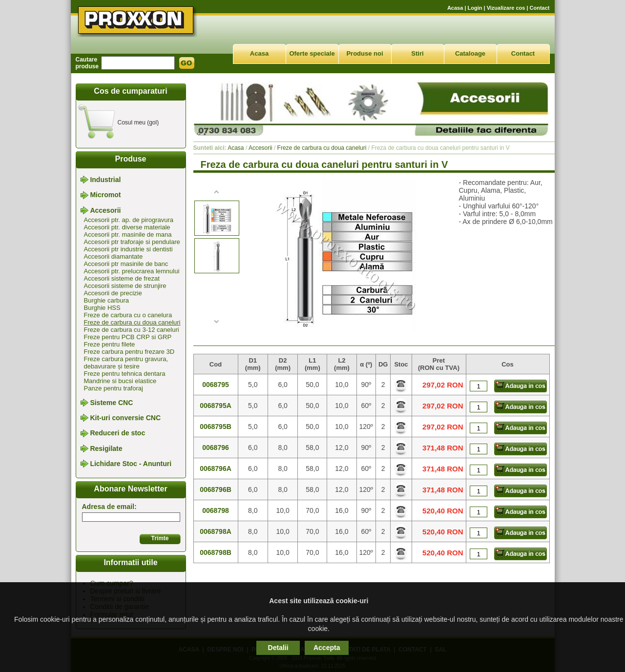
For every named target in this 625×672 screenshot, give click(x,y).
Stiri (417, 53)
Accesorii (105, 210)
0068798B (216, 552)
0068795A (216, 406)
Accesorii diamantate (114, 256)
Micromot (105, 195)
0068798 (216, 510)
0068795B (216, 427)
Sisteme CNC (111, 403)
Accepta (327, 648)
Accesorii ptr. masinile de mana (128, 234)
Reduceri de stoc (117, 433)
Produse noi (365, 53)
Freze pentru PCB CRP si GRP (128, 337)
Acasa (455, 8)
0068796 (216, 448)
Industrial (105, 180)
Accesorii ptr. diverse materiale (127, 227)
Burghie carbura (107, 300)
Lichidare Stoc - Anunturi (131, 464)
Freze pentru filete (110, 344)
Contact (540, 8)
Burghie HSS (102, 308)
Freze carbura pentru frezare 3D (129, 352)
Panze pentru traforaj (114, 388)
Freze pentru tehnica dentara (125, 374)
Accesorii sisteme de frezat (122, 278)
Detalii (278, 648)
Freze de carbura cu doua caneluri (132, 322)
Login (475, 8)
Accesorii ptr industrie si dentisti (128, 249)
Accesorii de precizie (113, 293)
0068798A (216, 531)
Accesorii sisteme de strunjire (125, 286)
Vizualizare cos (506, 8)
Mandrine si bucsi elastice (120, 381)
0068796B (216, 489)
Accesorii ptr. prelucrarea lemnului (132, 271)
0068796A (216, 468)
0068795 (216, 385)
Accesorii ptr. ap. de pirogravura (129, 220)
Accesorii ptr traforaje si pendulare (132, 242)
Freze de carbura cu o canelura (128, 315)
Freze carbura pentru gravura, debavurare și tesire (126, 363)
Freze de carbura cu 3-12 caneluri (132, 330)
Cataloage (470, 53)
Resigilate (106, 448)
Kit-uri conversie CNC (125, 418)
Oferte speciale (312, 53)
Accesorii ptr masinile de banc (126, 264)
